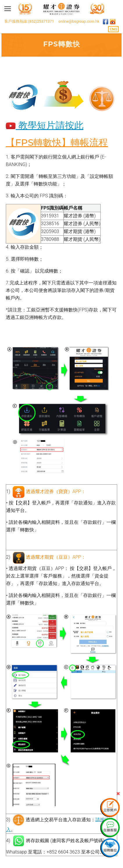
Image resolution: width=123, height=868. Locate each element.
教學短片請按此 (45, 125)
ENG (113, 29)
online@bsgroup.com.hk (79, 21)
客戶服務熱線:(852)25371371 (29, 21)
